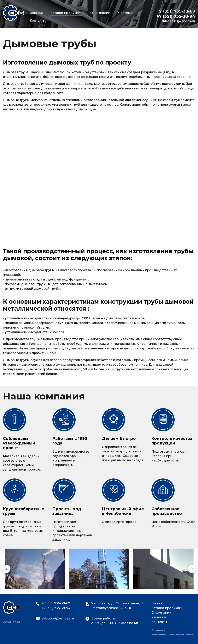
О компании (100, 13)
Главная (36, 13)
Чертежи (125, 13)
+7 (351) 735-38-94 (176, 17)
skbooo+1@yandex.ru (178, 21)
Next (188, 569)
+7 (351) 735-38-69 (176, 11)
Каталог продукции (167, 608)
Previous (2, 569)
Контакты (38, 21)
